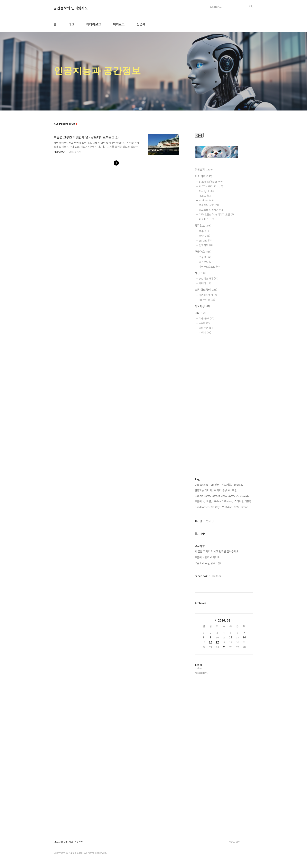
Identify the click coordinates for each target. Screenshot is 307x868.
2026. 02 (224, 620)
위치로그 (119, 24)
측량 (205, 236)
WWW (205, 323)
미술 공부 (207, 318)
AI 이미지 (203, 176)
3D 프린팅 (207, 300)
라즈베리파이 (208, 295)
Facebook (201, 576)
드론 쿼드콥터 (206, 290)
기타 (200, 313)
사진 (200, 273)
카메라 (205, 283)
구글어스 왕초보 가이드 (207, 557)
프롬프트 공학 (209, 205)
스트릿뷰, (234, 496)
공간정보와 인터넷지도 (71, 8)
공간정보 (203, 225)
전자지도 (206, 245)
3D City (206, 240)
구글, (235, 490)
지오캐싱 (202, 306)
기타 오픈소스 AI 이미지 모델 (216, 214)
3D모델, (245, 496)
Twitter (216, 576)
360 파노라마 (209, 278)
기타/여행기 (60, 152)
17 (217, 642)
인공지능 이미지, (204, 490)
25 (224, 647)
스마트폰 (206, 328)
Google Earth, (203, 496)
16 (210, 642)
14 (244, 637)
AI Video (206, 200)
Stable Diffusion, (223, 501)
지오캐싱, (227, 485)
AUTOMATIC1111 (211, 186)
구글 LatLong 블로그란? (208, 563)
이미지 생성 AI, (222, 490)
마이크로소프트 (210, 267)
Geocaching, (202, 485)
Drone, (245, 507)
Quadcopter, (202, 507)
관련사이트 (234, 842)
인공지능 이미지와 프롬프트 (69, 842)
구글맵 (206, 257)
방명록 (141, 24)
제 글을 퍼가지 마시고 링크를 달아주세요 (217, 551)
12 (231, 637)
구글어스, (200, 501)
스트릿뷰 (206, 262)
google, (238, 485)
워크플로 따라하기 (211, 210)
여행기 (205, 333)
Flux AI (205, 196)
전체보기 (204, 169)
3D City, (216, 507)
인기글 (210, 521)
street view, (220, 496)
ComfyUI (206, 191)
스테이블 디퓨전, (243, 501)
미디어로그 (94, 24)
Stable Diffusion (211, 181)
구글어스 (203, 252)
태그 (71, 24)
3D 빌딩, (216, 485)
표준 (204, 231)
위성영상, (227, 507)
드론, (209, 501)
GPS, (237, 507)
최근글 (198, 521)
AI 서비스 (206, 219)
